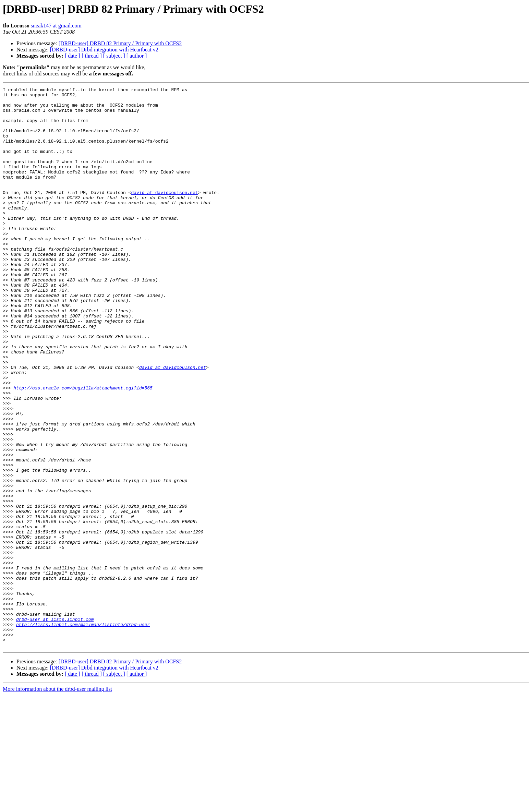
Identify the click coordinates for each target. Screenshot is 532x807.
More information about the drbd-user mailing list (57, 801)
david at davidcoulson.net (164, 214)
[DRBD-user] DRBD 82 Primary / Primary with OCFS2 (120, 43)
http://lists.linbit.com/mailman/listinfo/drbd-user (83, 732)
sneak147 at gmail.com (56, 26)
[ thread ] (92, 56)
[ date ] (72, 56)
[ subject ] (114, 56)
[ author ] (137, 56)
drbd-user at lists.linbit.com (55, 726)
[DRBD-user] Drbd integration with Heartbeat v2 (104, 50)
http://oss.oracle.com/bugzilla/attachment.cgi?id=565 (83, 448)
